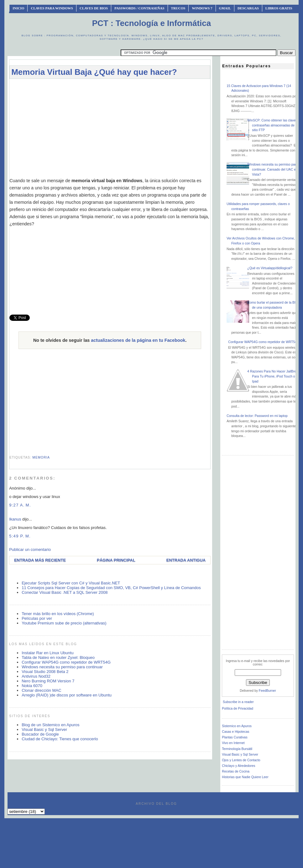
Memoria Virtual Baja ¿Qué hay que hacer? (94, 72)
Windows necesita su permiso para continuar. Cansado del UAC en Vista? (272, 169)
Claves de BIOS (94, 8)
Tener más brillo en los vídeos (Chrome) (58, 614)
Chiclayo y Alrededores (238, 766)
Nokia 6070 (32, 686)
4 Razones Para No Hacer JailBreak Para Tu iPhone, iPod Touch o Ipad (273, 376)
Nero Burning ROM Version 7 (48, 681)
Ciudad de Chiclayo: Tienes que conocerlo (60, 739)
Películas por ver (37, 618)
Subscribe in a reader (238, 702)
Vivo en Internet (233, 743)
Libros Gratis (279, 8)
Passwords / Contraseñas (139, 8)
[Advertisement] (110, 128)
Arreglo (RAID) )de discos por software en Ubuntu (67, 695)
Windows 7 (202, 8)
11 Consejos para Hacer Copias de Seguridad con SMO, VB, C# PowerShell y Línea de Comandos (111, 588)
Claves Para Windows (52, 8)
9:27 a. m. (20, 505)
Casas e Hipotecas (235, 732)
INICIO (18, 8)
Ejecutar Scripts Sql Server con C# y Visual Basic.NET (71, 583)
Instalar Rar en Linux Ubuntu (47, 653)
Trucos (178, 8)
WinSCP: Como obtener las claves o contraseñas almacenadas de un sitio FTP (274, 125)
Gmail (225, 8)
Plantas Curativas (235, 737)
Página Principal (116, 560)
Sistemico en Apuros (237, 726)
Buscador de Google (40, 734)
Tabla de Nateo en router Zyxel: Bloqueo (58, 657)
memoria (41, 457)
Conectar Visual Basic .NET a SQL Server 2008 (65, 592)
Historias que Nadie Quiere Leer (245, 777)
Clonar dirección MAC (41, 690)
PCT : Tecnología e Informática (151, 23)
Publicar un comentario (30, 550)
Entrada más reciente (40, 560)
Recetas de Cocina (236, 771)
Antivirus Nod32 (36, 676)
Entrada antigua (186, 560)
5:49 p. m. (20, 536)
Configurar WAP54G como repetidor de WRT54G (66, 662)
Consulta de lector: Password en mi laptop (257, 416)
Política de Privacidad (238, 709)
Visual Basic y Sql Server (44, 729)
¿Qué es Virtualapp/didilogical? (270, 268)
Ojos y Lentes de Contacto (241, 760)
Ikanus (15, 519)
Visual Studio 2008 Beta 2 (45, 672)
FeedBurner (267, 691)
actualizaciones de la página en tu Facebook (138, 340)
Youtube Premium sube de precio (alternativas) (64, 623)
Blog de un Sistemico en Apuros (50, 725)
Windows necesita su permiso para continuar (62, 667)
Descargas (248, 8)
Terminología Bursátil (237, 749)
